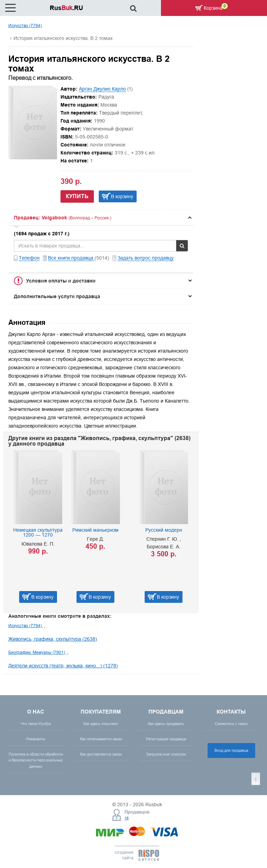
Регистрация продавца (166, 739)
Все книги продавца (71, 258)
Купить (77, 196)
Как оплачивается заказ (101, 739)
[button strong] (101, 218)
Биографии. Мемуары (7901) (37, 652)
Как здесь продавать (166, 724)
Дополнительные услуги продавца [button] (57, 296)
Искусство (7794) (25, 26)
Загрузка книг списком (166, 754)
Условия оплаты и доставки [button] (61, 281)
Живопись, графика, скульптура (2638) (53, 639)
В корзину (122, 196)
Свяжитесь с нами (231, 724)
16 (127, 818)
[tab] (101, 218)
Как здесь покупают (101, 724)
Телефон (29, 258)
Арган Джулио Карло (102, 89)
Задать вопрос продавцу (145, 258)
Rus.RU (66, 8)
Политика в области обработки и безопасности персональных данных (36, 760)
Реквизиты (36, 739)
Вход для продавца (231, 750)
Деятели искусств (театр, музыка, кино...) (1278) (63, 666)
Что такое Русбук (36, 724)
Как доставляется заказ (101, 754)
